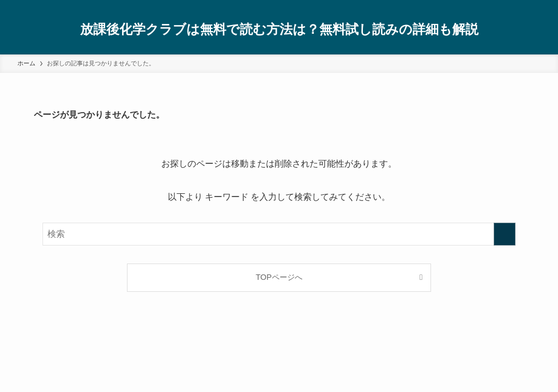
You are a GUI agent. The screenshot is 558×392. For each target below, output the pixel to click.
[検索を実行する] (505, 234)
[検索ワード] (279, 234)
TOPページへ (279, 277)
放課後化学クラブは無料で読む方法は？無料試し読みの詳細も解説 (279, 29)
